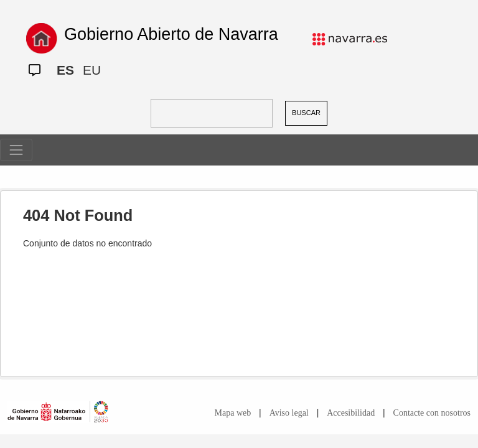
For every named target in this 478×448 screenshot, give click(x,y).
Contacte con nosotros (432, 413)
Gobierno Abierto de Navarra (171, 34)
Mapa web (233, 413)
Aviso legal (289, 413)
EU (92, 70)
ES (65, 70)
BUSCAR (306, 113)
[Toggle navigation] (16, 150)
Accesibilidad (351, 413)
